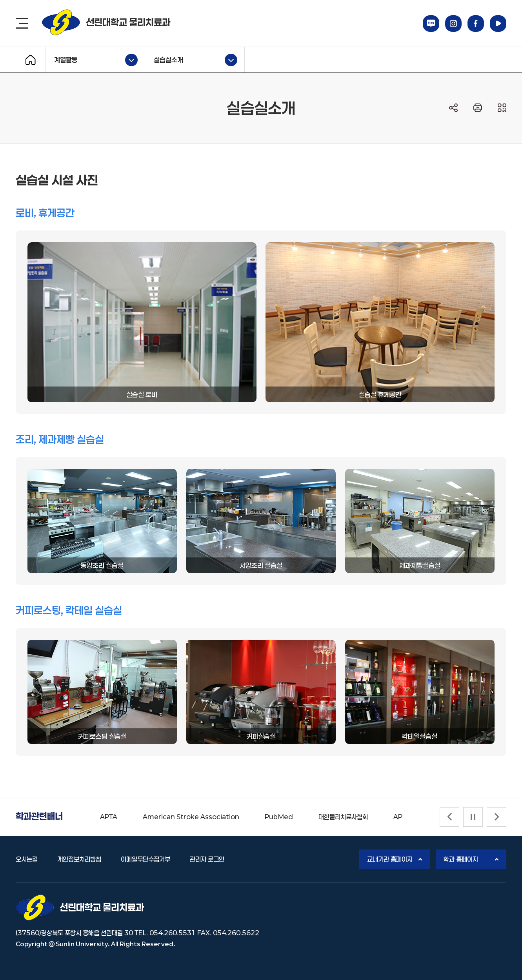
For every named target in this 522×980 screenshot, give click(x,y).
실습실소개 (191, 60)
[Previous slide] (449, 817)
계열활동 (92, 60)
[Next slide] (497, 817)
